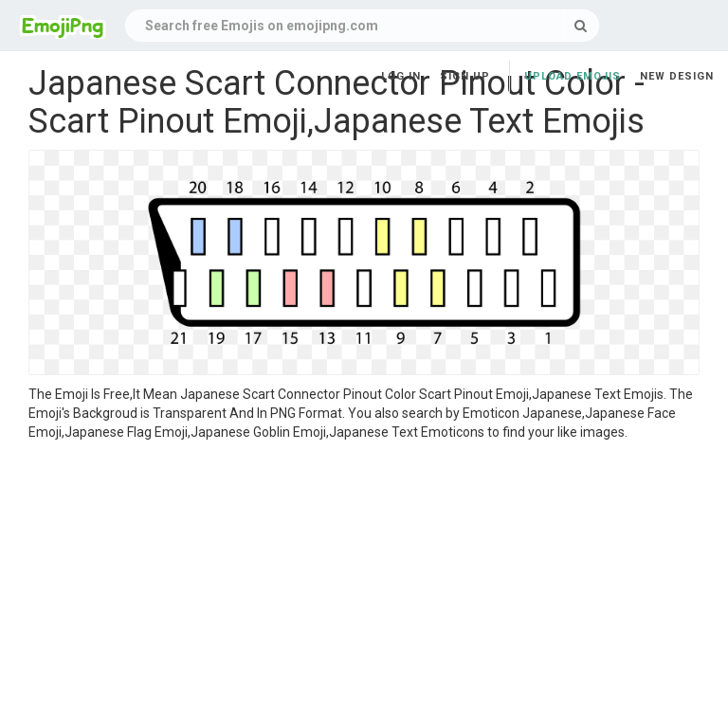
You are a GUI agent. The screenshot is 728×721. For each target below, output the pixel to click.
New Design (677, 76)
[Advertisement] (364, 584)
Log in (401, 76)
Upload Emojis (573, 76)
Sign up (465, 76)
